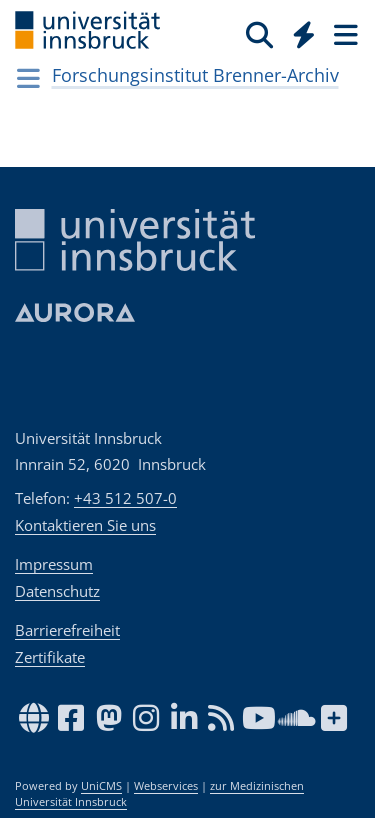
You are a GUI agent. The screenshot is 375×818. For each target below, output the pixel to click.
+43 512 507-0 (125, 498)
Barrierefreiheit (67, 630)
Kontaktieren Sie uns (85, 525)
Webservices (166, 786)
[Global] (298, 31)
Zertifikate (50, 657)
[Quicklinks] (304, 34)
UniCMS (101, 786)
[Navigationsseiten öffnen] (28, 78)
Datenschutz (57, 591)
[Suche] (259, 34)
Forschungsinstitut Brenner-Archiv (195, 75)
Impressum (54, 564)
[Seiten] (344, 34)
